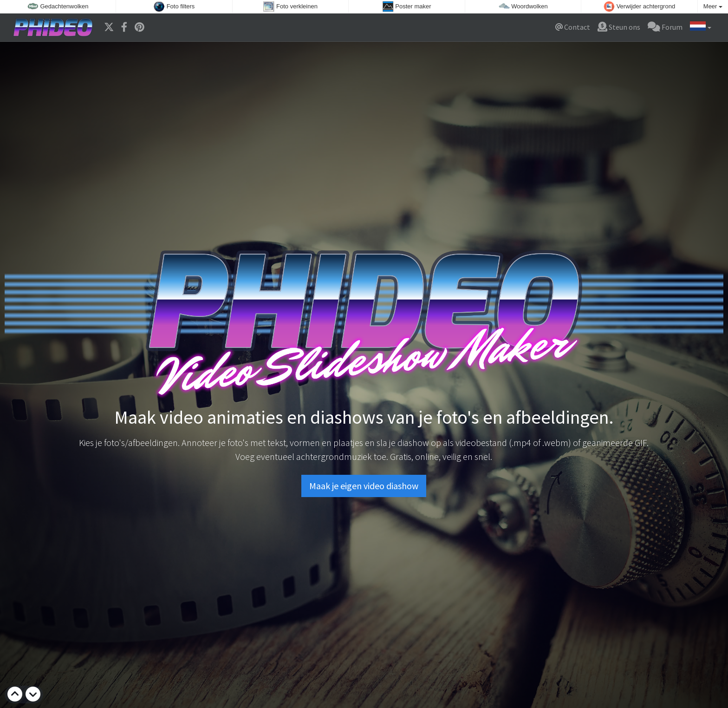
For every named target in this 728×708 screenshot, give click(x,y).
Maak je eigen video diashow (364, 486)
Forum (665, 27)
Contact (573, 27)
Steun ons (619, 27)
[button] (701, 27)
